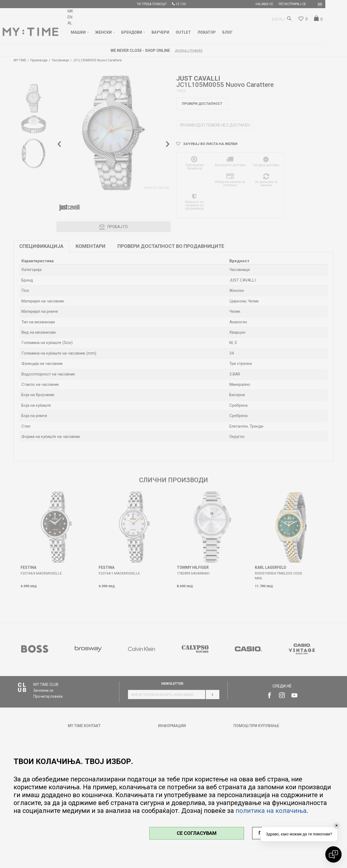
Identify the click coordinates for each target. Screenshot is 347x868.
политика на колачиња (271, 811)
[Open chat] (333, 854)
